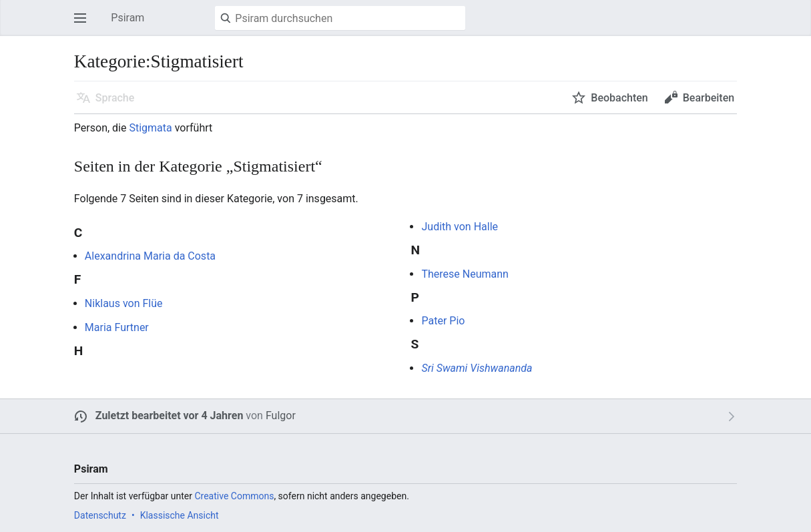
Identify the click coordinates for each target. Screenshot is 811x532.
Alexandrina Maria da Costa (150, 256)
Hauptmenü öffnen (84, 24)
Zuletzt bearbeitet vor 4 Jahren (170, 416)
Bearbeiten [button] (709, 98)
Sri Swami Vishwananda (477, 368)
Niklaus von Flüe (124, 303)
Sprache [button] (115, 98)
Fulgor (281, 416)
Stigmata (150, 128)
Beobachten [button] (619, 98)
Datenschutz (100, 515)
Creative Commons (234, 496)
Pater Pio (443, 321)
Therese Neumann (465, 274)
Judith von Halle (460, 227)
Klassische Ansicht (180, 515)
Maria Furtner (117, 327)
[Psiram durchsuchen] (340, 18)
